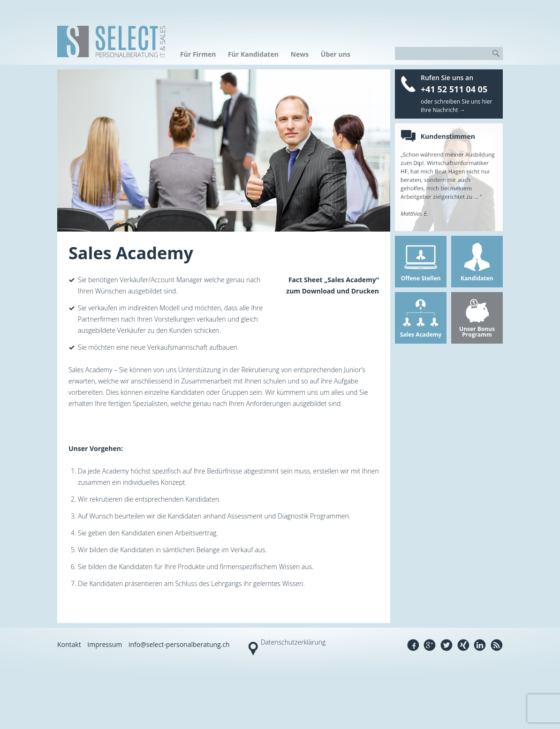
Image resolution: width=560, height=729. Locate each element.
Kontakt (69, 644)
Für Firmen (198, 54)
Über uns (336, 54)
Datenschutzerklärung (293, 642)
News (300, 54)
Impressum (105, 644)
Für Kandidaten (253, 54)
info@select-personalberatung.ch (179, 644)
